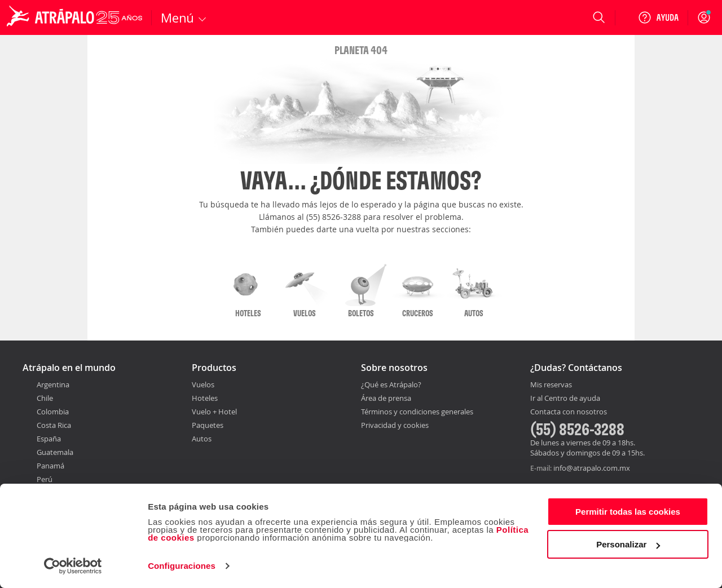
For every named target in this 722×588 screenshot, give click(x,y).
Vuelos (203, 384)
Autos (202, 439)
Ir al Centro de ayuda (565, 399)
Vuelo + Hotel (214, 412)
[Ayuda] (658, 17)
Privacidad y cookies (395, 425)
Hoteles (205, 398)
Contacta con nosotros (569, 412)
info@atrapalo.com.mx (592, 468)
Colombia (53, 412)
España (49, 439)
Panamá (50, 466)
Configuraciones (182, 566)
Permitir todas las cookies (628, 512)
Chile (45, 398)
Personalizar (628, 544)
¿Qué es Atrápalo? (391, 384)
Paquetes (208, 425)
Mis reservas (551, 385)
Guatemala (55, 452)
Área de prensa (386, 398)
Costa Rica (54, 425)
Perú (45, 479)
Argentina (53, 384)
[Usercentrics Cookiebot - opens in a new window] (73, 566)
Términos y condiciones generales (417, 412)
